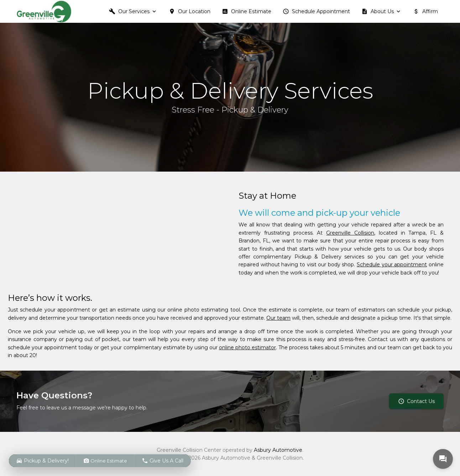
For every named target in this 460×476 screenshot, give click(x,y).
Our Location (190, 11)
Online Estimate (247, 11)
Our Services (129, 11)
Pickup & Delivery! (42, 461)
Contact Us (416, 401)
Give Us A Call (163, 461)
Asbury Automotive (278, 450)
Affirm (425, 11)
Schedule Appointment (316, 11)
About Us (378, 11)
